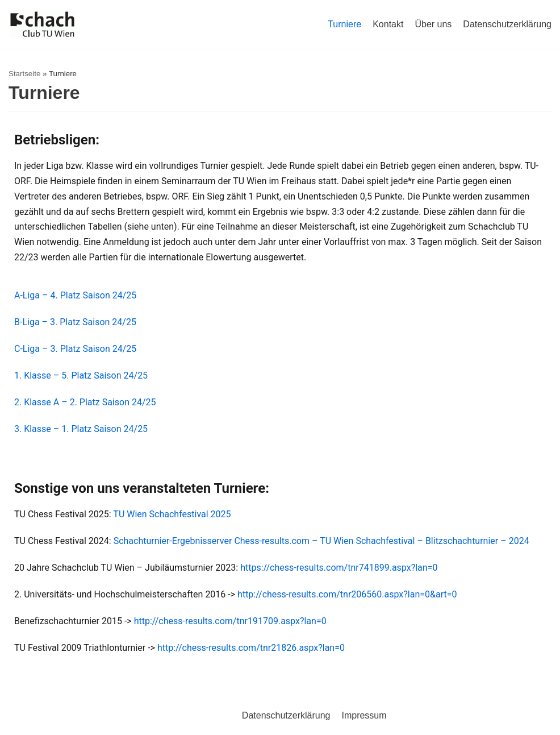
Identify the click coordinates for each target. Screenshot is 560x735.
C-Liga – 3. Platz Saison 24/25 (75, 349)
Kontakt (388, 24)
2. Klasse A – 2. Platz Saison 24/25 (85, 402)
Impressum (364, 715)
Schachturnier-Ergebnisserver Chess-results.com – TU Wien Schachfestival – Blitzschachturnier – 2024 (321, 541)
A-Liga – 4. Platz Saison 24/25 (75, 295)
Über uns (433, 24)
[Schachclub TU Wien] (43, 24)
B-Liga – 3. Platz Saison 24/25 (75, 322)
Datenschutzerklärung (507, 24)
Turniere (344, 24)
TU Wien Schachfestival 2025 (172, 514)
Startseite (24, 74)
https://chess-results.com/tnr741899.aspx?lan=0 (340, 568)
